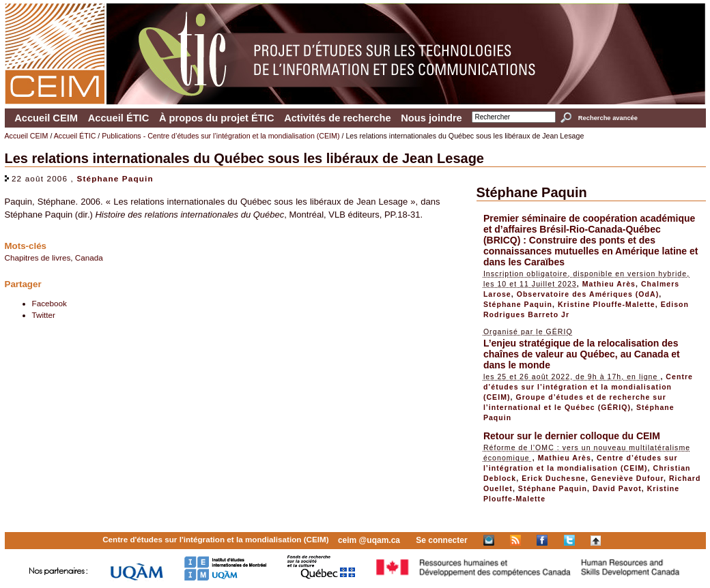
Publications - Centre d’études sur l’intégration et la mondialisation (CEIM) (221, 136)
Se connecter (441, 540)
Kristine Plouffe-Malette (607, 304)
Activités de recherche (337, 118)
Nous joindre (431, 118)
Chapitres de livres (38, 258)
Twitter (44, 315)
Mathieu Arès (609, 284)
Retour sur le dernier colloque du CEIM (572, 436)
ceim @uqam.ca (369, 540)
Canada (89, 258)
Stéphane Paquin (115, 178)
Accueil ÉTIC (119, 118)
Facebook (49, 303)
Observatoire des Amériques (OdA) (588, 294)
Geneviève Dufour (627, 478)
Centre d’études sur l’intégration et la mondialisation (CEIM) (588, 387)
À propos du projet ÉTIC (217, 118)
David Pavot (617, 488)
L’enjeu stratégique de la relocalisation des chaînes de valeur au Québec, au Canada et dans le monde (582, 354)
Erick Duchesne (554, 478)
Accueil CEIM (46, 118)
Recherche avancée (608, 118)
